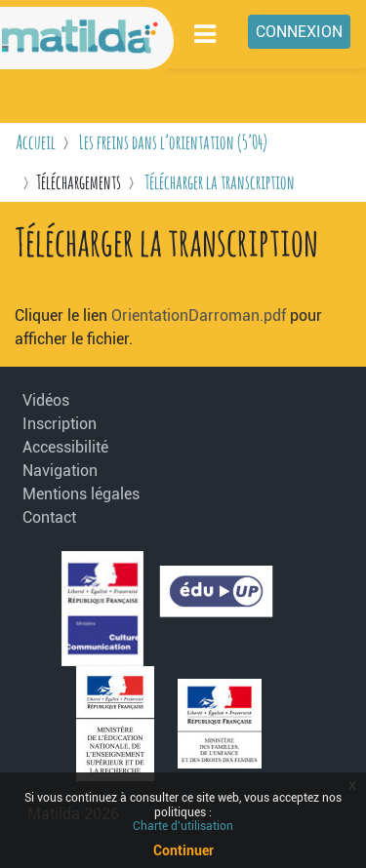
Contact (49, 517)
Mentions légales (71, 494)
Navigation (60, 471)
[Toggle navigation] (206, 34)
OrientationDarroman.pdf (199, 316)
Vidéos (46, 400)
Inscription (60, 424)
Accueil (36, 142)
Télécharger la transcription (220, 182)
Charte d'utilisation (183, 826)
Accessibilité (65, 447)
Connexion (299, 32)
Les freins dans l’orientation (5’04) (173, 142)
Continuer (183, 850)
